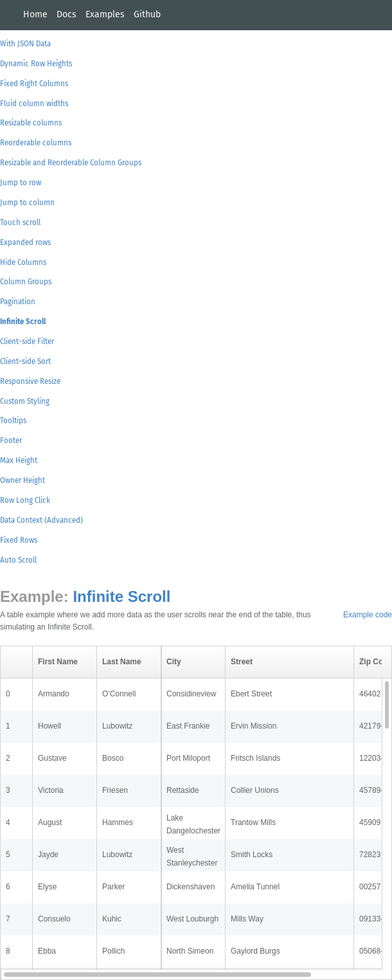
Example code (368, 615)
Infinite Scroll (121, 596)
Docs (67, 14)
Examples (105, 14)
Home (35, 14)
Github (147, 14)
